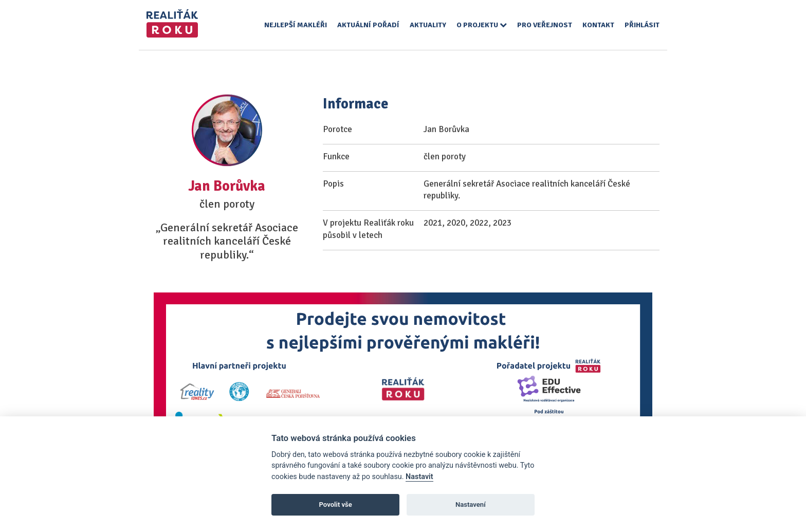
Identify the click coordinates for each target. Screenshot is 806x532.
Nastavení (471, 505)
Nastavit (419, 477)
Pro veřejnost (545, 25)
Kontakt (598, 25)
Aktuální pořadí (368, 25)
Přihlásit (642, 25)
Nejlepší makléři (296, 25)
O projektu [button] (482, 25)
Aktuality (428, 25)
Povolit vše (336, 505)
